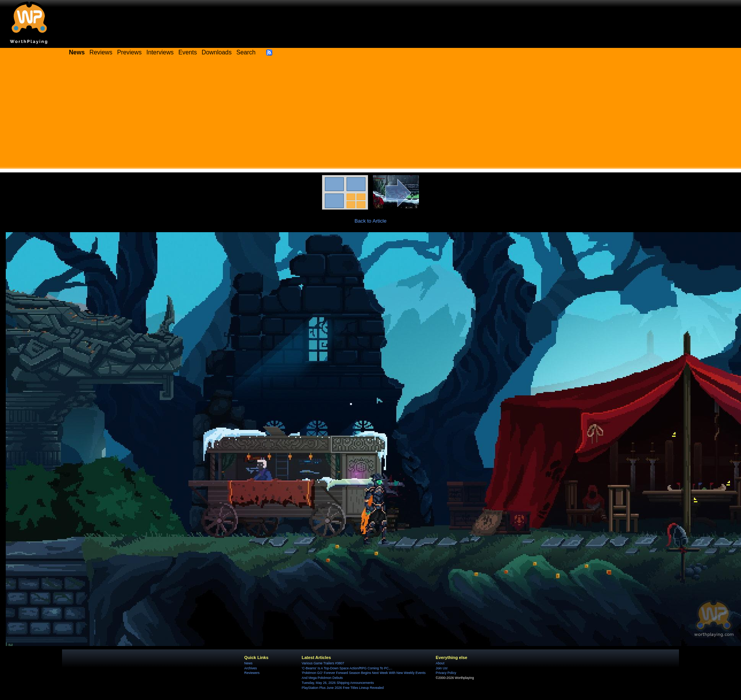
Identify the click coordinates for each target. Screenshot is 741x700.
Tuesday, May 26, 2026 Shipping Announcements (338, 683)
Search (246, 52)
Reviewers (252, 673)
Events (188, 52)
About (440, 663)
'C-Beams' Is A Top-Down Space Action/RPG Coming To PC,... (347, 668)
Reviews (101, 52)
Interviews (160, 52)
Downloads (217, 52)
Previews (129, 52)
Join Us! (442, 668)
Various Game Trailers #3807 (323, 663)
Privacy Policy (446, 673)
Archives (251, 668)
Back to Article (371, 221)
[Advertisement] (371, 115)
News (248, 663)
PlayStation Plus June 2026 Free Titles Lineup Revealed (343, 688)
